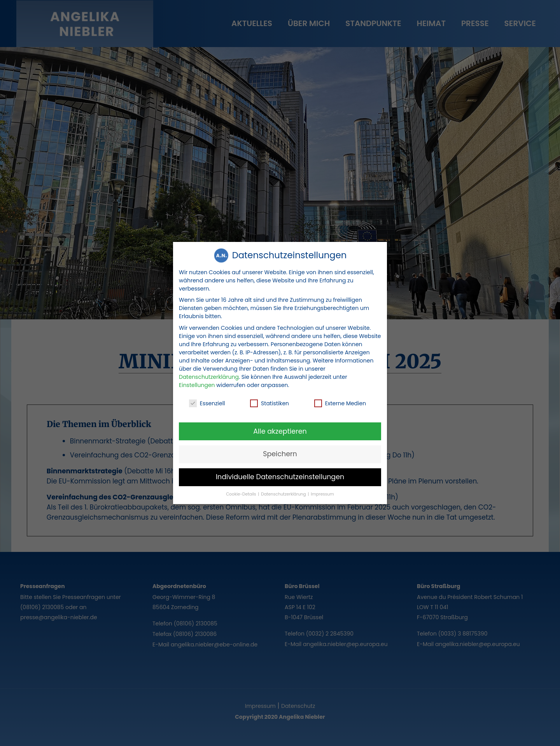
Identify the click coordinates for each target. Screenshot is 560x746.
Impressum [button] (322, 492)
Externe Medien (340, 401)
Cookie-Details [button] (241, 492)
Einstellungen (197, 383)
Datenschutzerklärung (209, 375)
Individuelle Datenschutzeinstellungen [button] (280, 475)
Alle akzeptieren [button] (280, 429)
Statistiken (269, 401)
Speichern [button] (280, 452)
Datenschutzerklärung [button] (284, 492)
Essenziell (207, 401)
